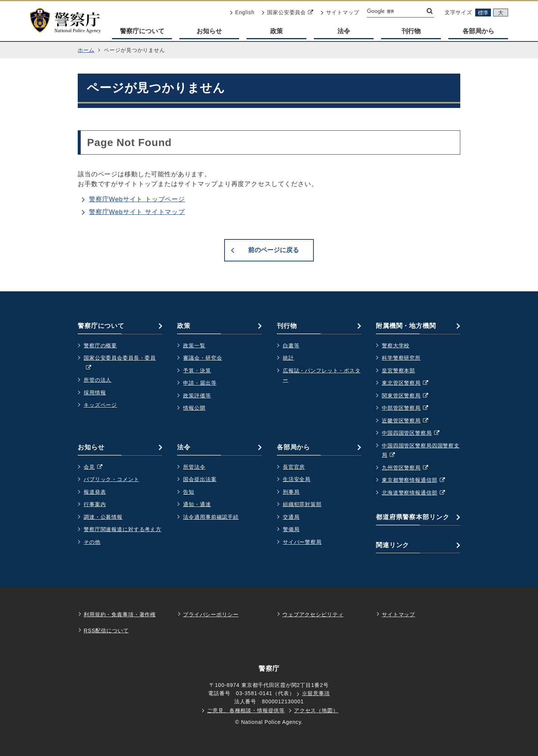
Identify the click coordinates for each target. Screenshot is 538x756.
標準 (483, 13)
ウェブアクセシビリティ (313, 614)
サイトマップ (340, 12)
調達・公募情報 (103, 517)
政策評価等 (197, 396)
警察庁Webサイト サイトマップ (137, 212)
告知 (189, 492)
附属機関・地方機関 (406, 326)
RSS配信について (106, 630)
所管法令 (194, 467)
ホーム (86, 50)
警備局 (291, 529)
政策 (276, 31)
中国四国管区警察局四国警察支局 (421, 451)
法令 (344, 31)
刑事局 (291, 492)
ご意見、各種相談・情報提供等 (246, 710)
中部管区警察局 (409, 408)
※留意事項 (316, 693)
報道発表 (95, 492)
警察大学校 (396, 346)
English (242, 12)
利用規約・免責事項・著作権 (120, 614)
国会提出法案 (200, 479)
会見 (97, 467)
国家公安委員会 (287, 12)
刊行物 (411, 31)
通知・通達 (197, 504)
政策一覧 (194, 346)
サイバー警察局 (302, 542)
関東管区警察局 (409, 396)
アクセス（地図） (316, 710)
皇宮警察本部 (398, 371)
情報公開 (194, 408)
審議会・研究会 (202, 358)
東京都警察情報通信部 (417, 480)
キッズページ (100, 405)
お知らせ (209, 31)
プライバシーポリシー (211, 614)
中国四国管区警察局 (414, 433)
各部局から (478, 31)
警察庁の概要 (100, 346)
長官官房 (294, 467)
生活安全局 (297, 479)
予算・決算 (197, 371)
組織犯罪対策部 (302, 504)
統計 (288, 358)
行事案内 (95, 504)
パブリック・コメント (112, 479)
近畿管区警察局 (409, 421)
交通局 (291, 517)
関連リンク (392, 545)
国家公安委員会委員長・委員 (120, 364)
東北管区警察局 (409, 383)
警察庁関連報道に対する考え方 (123, 529)
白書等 (291, 346)
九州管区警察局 (409, 468)
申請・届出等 (200, 383)
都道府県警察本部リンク (412, 517)
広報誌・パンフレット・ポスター (322, 375)
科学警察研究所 (401, 358)
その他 (92, 542)
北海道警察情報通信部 (417, 493)
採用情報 (95, 393)
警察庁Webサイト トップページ (137, 199)
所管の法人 (98, 380)
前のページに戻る (273, 250)
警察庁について (142, 31)
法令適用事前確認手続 (211, 517)
